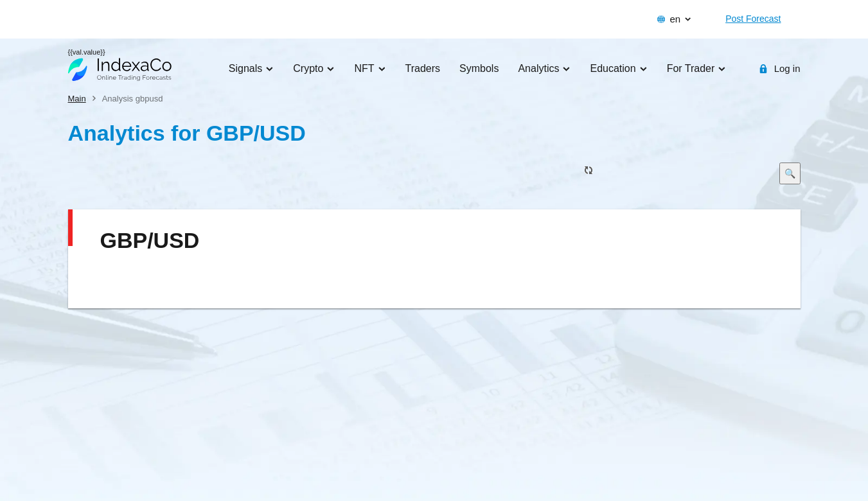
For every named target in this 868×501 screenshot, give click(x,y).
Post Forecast (753, 19)
